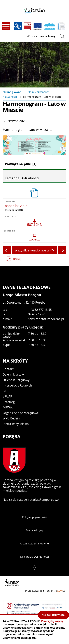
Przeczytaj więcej (52, 621)
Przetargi (9, 402)
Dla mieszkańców (38, 92)
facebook (35, 567)
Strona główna (12, 92)
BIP (28, 26)
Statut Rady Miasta (16, 424)
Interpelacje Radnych (17, 385)
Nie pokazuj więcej (53, 615)
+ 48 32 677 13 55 (40, 310)
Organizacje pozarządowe (21, 413)
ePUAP (7, 396)
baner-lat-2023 (16, 206)
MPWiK (8, 407)
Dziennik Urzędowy (16, 380)
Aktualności (10, 97)
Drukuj (17, 259)
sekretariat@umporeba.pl (46, 319)
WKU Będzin (11, 418)
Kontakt (8, 369)
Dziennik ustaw (13, 374)
